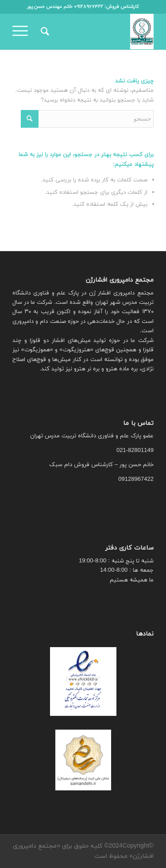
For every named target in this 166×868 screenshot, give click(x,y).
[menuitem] (44, 31)
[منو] (23, 31)
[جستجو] (44, 31)
